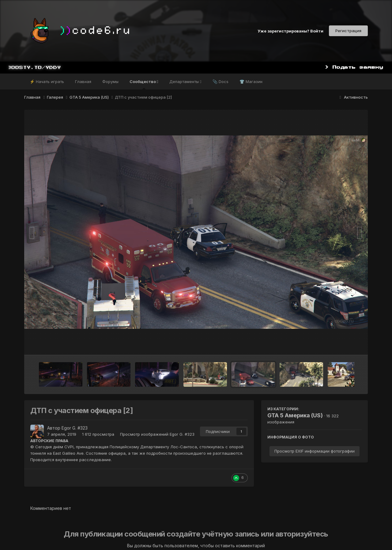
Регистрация (348, 31)
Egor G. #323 (75, 428)
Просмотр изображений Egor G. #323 (157, 434)
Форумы (110, 82)
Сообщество (144, 84)
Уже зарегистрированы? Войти (290, 31)
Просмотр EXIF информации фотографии (315, 451)
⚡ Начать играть (47, 82)
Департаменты (185, 82)
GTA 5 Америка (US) (295, 415)
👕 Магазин (251, 82)
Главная (83, 82)
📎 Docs (221, 82)
